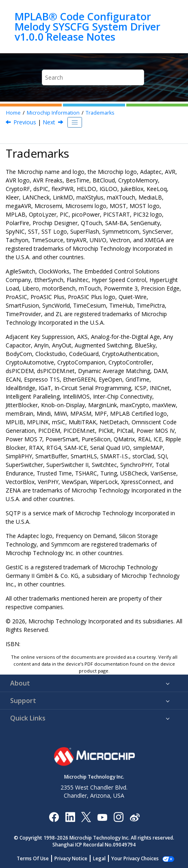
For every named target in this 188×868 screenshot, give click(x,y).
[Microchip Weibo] (135, 817)
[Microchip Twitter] (86, 817)
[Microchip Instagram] (118, 817)
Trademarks (100, 113)
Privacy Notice (71, 858)
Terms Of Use (33, 858)
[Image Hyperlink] (102, 817)
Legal (99, 858)
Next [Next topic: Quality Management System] (49, 122)
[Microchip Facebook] (54, 817)
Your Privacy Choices (135, 858)
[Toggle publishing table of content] (75, 122)
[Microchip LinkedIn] (70, 817)
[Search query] (93, 77)
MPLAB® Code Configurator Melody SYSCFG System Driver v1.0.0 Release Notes (88, 27)
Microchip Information (53, 113)
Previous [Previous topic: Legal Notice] (25, 122)
